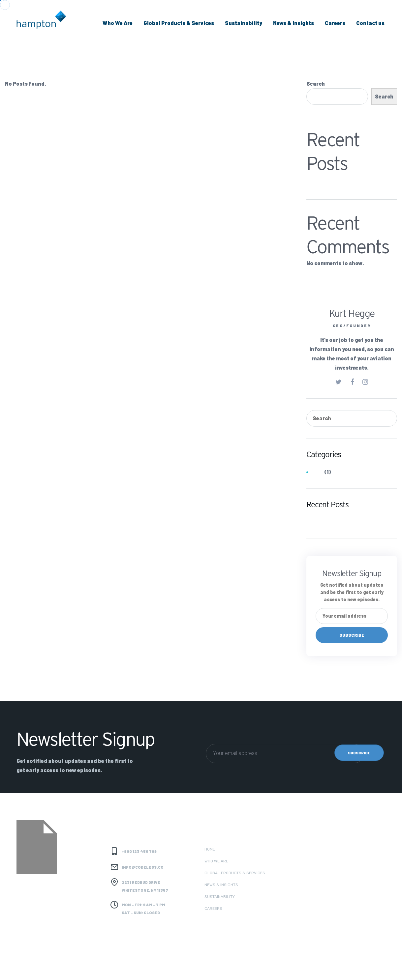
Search (316, 84)
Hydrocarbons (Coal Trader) (343, 181)
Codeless (79, 967)
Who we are (216, 861)
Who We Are (118, 23)
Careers (335, 23)
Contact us (370, 23)
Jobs (317, 472)
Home (210, 849)
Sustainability (244, 23)
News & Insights (294, 23)
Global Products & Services (179, 23)
